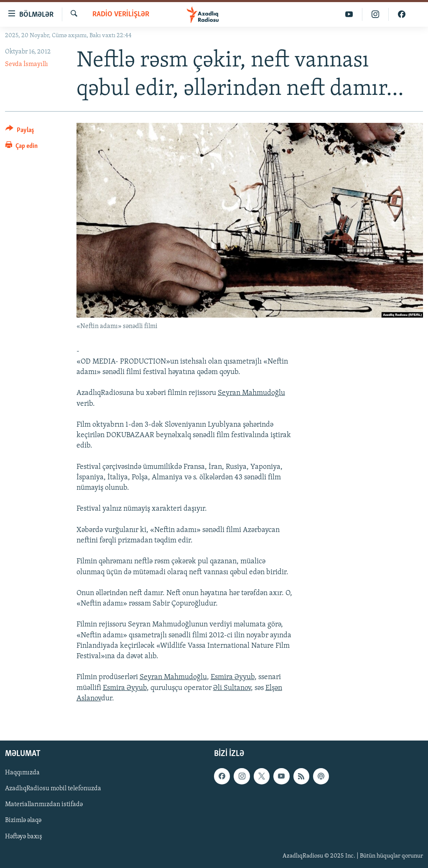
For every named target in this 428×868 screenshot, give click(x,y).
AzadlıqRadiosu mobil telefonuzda (53, 789)
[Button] (20, 131)
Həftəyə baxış (24, 837)
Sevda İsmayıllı (27, 64)
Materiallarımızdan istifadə (44, 804)
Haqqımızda (22, 773)
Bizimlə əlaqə (23, 820)
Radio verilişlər (121, 14)
